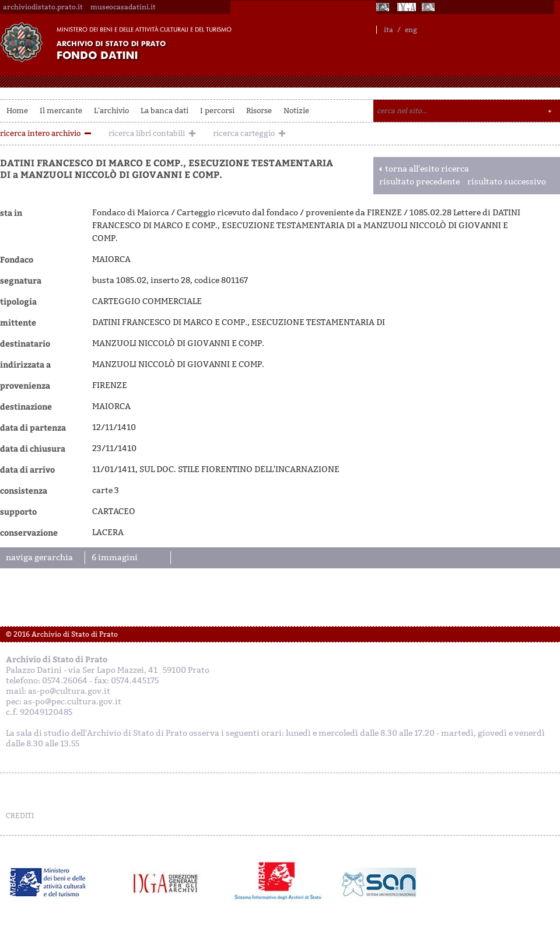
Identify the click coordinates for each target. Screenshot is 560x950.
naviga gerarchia (39, 558)
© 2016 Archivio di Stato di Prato (62, 634)
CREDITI (20, 816)
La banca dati (164, 111)
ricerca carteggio (244, 133)
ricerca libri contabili (147, 133)
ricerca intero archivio (40, 133)
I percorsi (217, 111)
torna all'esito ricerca (427, 169)
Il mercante (61, 111)
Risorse (259, 111)
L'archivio (111, 111)
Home (17, 111)
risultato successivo (507, 182)
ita (388, 30)
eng (411, 30)
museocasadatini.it (123, 7)
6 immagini (115, 558)
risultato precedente (419, 182)
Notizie (296, 111)
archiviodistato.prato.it (43, 7)
